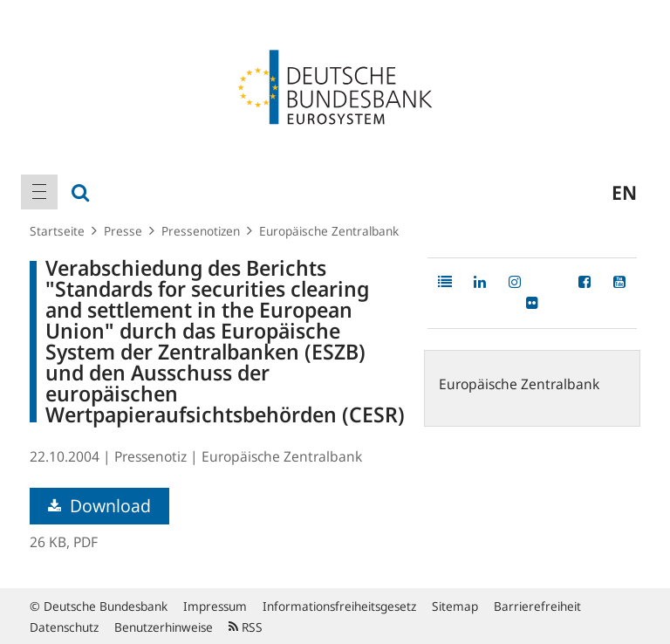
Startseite (57, 231)
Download (99, 506)
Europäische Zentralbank (329, 231)
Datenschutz (64, 627)
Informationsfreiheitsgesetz (339, 606)
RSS (246, 627)
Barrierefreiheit (537, 606)
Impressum (215, 606)
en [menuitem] (624, 192)
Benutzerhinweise (164, 627)
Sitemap (455, 606)
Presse (123, 231)
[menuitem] (39, 192)
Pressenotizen (201, 231)
